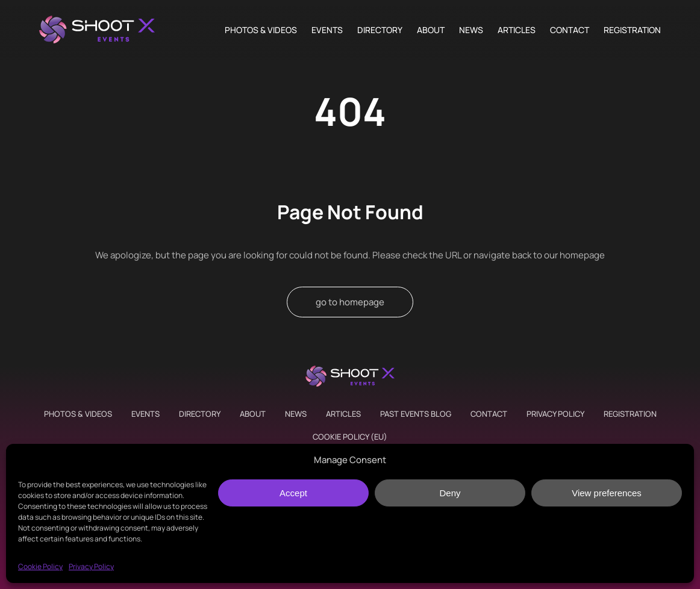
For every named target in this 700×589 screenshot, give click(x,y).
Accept (293, 493)
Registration (632, 30)
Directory (380, 30)
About (431, 30)
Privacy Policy (91, 566)
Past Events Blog (416, 414)
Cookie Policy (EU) (350, 437)
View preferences (607, 493)
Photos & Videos (261, 30)
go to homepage (350, 302)
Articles (517, 30)
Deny (450, 493)
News (471, 30)
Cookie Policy (40, 566)
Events (327, 30)
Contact (570, 30)
